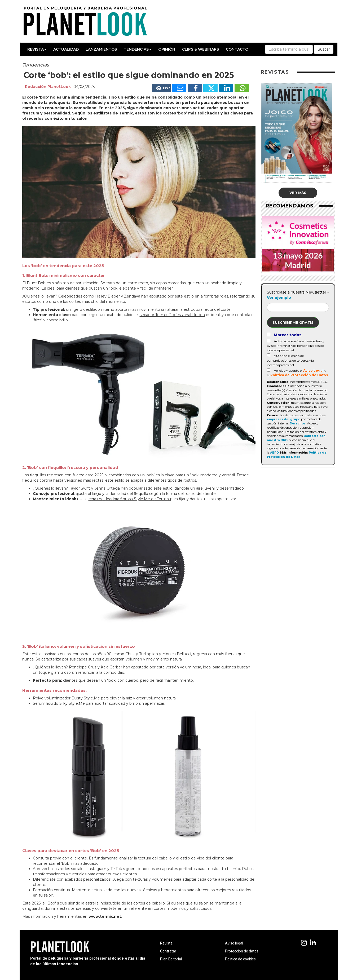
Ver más (298, 193)
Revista (37, 49)
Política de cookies (240, 959)
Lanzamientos (101, 49)
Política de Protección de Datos (299, 375)
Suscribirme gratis (293, 322)
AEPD (274, 453)
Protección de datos (242, 951)
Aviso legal (234, 943)
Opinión (167, 49)
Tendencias (138, 49)
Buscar (324, 49)
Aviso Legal (313, 371)
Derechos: (298, 423)
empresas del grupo (284, 419)
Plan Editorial (171, 959)
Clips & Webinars (200, 49)
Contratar (168, 951)
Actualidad (66, 49)
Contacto (237, 49)
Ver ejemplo (279, 298)
